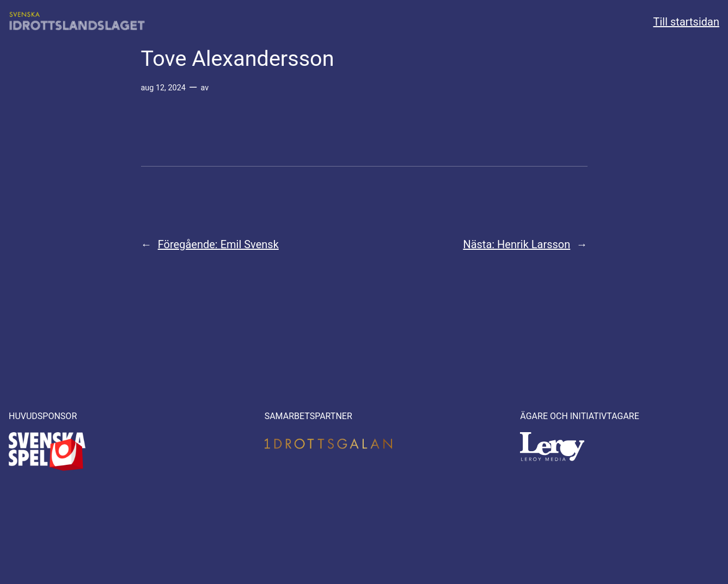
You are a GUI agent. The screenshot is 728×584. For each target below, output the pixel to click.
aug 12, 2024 (163, 88)
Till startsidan (686, 22)
